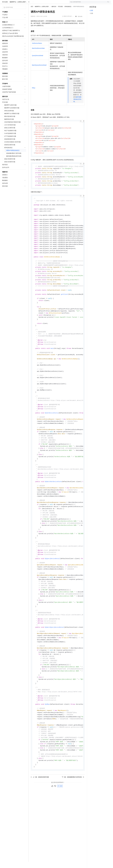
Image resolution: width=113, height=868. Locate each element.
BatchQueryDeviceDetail (39, 71)
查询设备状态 (68, 13)
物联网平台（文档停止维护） (18, 8)
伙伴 (51, 3)
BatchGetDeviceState (38, 54)
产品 (25, 3)
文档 (87, 3)
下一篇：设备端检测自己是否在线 (73, 811)
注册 (101, 3)
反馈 (60, 820)
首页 (32, 13)
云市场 (46, 3)
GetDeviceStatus (37, 49)
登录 (107, 3)
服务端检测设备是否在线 (77, 105)
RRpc (34, 94)
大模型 (19, 3)
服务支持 (54, 13)
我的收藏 (80, 23)
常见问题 (60, 13)
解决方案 (31, 3)
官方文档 (5, 8)
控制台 (96, 3)
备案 (91, 3)
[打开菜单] (3, 3)
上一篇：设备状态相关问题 (40, 811)
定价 (41, 3)
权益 (36, 3)
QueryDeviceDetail (38, 62)
